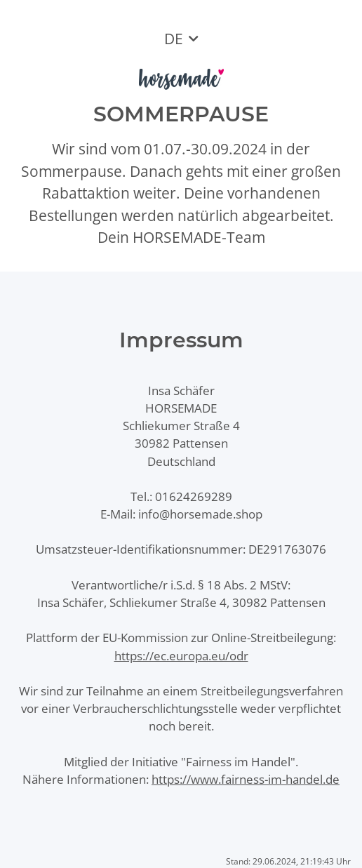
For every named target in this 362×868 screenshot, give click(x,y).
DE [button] (174, 39)
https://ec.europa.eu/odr (181, 656)
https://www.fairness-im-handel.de (246, 779)
